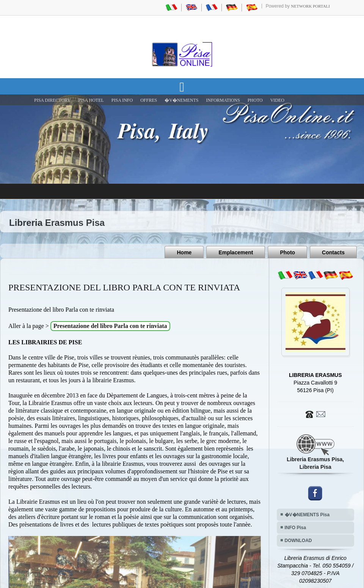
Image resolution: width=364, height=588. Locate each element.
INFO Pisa (296, 528)
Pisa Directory (52, 100)
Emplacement (236, 252)
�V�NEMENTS (181, 100)
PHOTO (255, 100)
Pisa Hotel (91, 100)
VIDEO (277, 100)
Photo (287, 252)
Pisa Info (122, 100)
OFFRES (149, 100)
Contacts (333, 252)
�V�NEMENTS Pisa (307, 515)
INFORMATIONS (223, 100)
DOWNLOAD (298, 541)
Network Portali (310, 6)
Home (184, 252)
